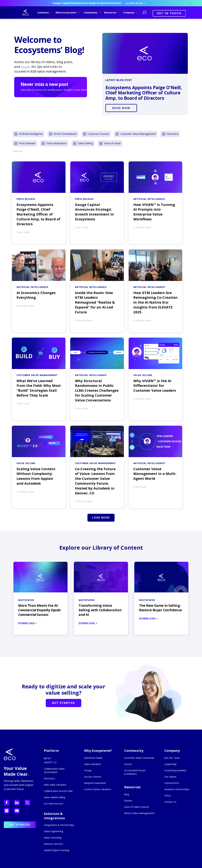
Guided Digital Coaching (57, 850)
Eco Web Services (54, 804)
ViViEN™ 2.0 (50, 762)
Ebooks (26, 67)
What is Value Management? (140, 813)
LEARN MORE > (136, 3)
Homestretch (172, 783)
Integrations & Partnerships (59, 825)
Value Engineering (53, 831)
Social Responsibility (175, 770)
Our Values (170, 777)
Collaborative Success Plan (58, 791)
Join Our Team (172, 758)
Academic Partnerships (177, 789)
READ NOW (121, 108)
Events (128, 764)
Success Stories (93, 777)
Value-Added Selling (55, 797)
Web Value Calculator (55, 785)
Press (168, 795)
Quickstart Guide (93, 758)
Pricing (88, 770)
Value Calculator (93, 764)
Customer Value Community (139, 758)
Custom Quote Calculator (98, 789)
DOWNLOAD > (28, 623)
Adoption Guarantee (95, 783)
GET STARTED (63, 703)
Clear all (17, 151)
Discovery (49, 778)
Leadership (171, 764)
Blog (127, 794)
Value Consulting (53, 837)
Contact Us (170, 802)
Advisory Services (53, 844)
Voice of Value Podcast (137, 807)
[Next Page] (101, 518)
